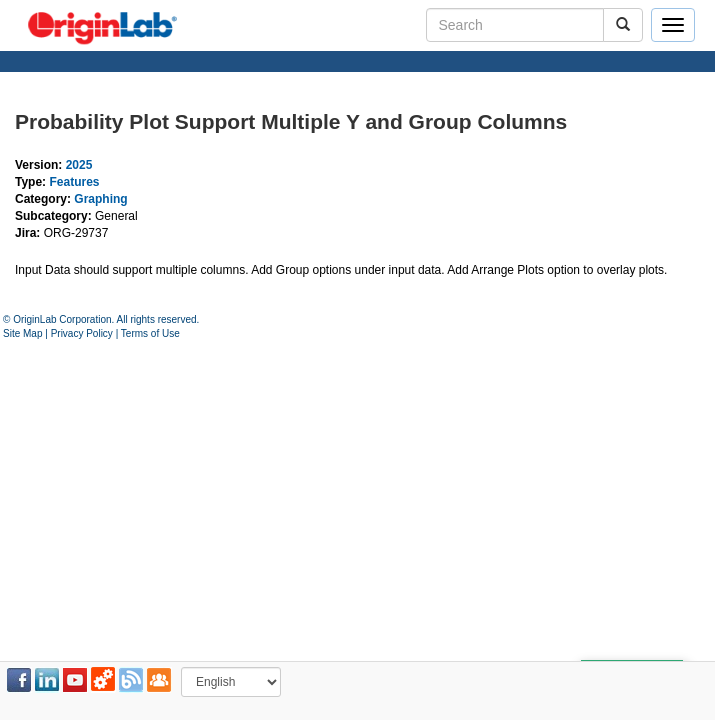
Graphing (100, 199)
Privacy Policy (82, 333)
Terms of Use (150, 333)
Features (74, 182)
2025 (79, 165)
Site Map (22, 333)
